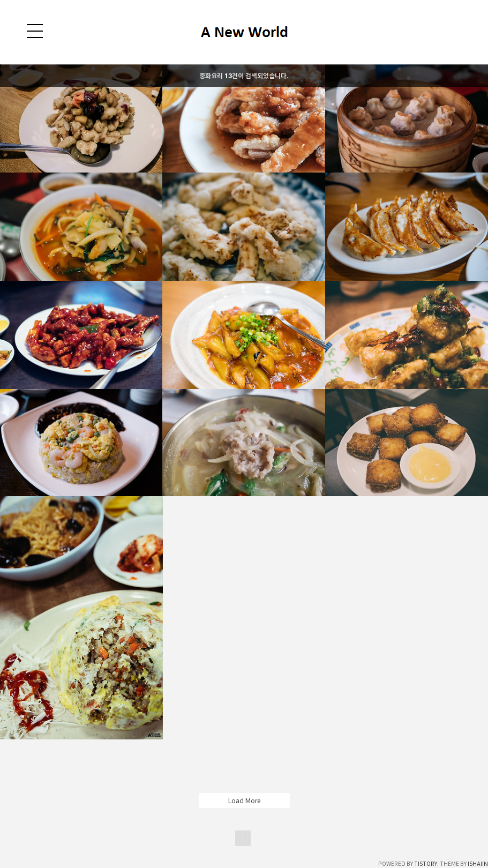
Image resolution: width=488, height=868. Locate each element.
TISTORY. (426, 864)
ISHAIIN (478, 864)
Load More (244, 800)
